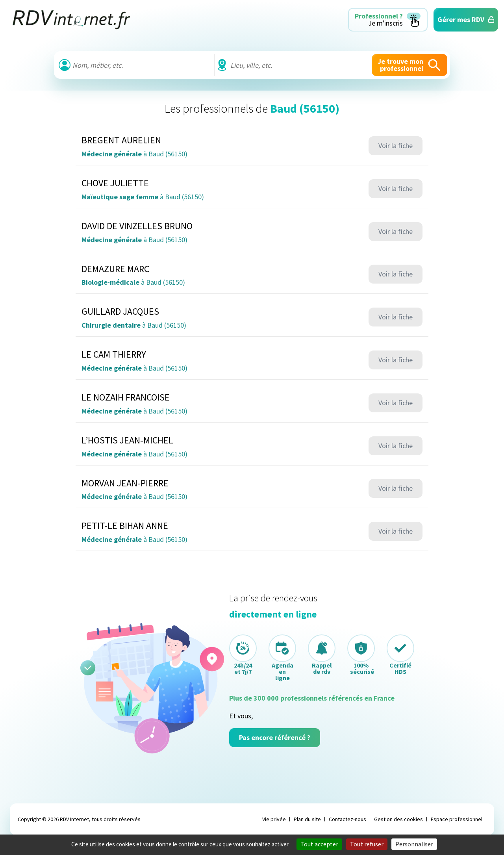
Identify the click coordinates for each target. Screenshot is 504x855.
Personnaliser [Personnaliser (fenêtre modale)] (414, 844)
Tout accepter (319, 844)
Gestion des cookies (398, 819)
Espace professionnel (457, 819)
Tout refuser (367, 844)
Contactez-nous (347, 819)
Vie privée (274, 819)
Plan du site (307, 819)
